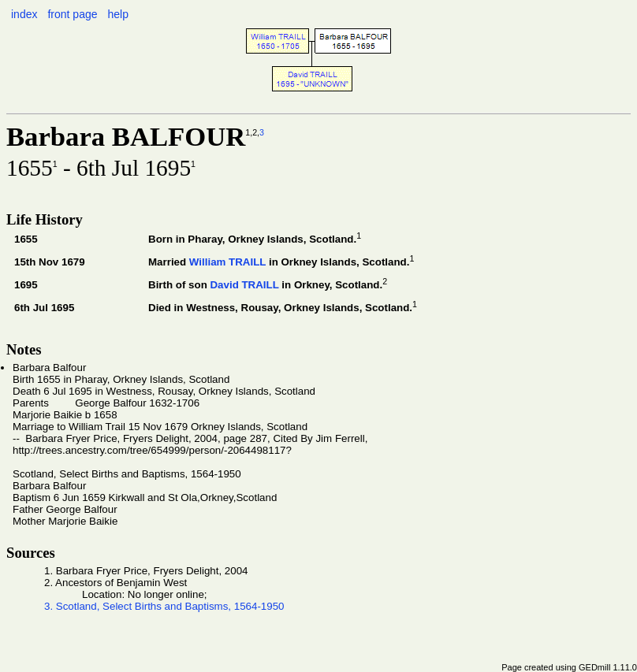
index (24, 14)
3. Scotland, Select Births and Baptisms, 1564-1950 (164, 606)
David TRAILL (244, 285)
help (117, 14)
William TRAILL (227, 262)
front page (72, 14)
